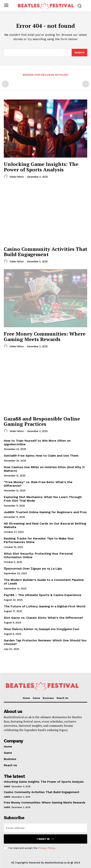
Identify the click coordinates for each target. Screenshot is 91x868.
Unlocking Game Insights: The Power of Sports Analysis (41, 167)
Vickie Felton (17, 177)
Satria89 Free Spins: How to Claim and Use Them (41, 456)
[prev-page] (5, 84)
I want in (45, 839)
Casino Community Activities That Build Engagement (45, 252)
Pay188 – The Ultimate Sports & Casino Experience (43, 595)
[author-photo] (6, 177)
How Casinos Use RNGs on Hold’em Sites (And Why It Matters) (44, 469)
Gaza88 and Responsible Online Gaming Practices (42, 421)
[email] (45, 828)
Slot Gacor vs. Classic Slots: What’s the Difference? (44, 618)
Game (7, 786)
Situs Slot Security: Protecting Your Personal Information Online (38, 555)
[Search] (79, 53)
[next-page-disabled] (86, 84)
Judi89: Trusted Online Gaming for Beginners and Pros (45, 512)
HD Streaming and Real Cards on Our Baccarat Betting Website (45, 525)
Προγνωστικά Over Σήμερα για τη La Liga (33, 568)
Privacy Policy (47, 848)
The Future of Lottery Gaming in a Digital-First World (45, 606)
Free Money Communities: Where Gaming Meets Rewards (45, 336)
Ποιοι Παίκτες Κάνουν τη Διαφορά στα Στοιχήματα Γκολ (42, 629)
